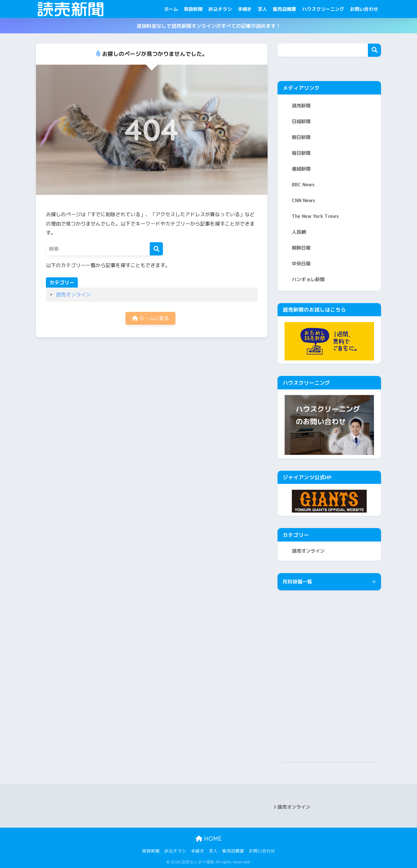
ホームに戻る (151, 318)
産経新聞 (301, 169)
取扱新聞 (193, 9)
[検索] (156, 249)
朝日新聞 (301, 137)
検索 (374, 50)
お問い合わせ (364, 9)
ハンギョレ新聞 (308, 279)
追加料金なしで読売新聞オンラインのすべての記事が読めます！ (209, 26)
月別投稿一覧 (297, 582)
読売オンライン (73, 294)
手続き (245, 9)
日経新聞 (301, 121)
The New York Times (315, 216)
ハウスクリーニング (323, 9)
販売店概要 (285, 9)
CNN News (304, 200)
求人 (262, 9)
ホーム (171, 9)
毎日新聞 (301, 153)
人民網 (299, 232)
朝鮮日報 (301, 248)
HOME (209, 839)
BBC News (303, 185)
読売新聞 (301, 106)
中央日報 (301, 264)
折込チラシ (220, 9)
